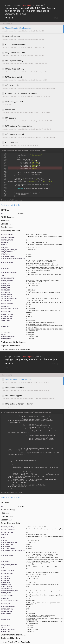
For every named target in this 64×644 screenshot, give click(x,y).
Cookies (4, 224)
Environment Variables (11, 342)
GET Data (5, 210)
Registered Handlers (10, 346)
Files (3, 220)
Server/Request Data (10, 231)
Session (4, 227)
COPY (55, 18)
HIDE (8, 368)
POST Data (6, 217)
